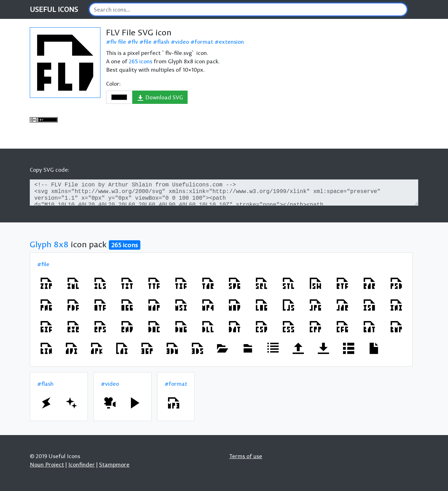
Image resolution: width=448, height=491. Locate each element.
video (182, 42)
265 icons (141, 61)
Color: (113, 84)
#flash (45, 384)
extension (231, 42)
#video (110, 384)
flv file (118, 42)
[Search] (248, 9)
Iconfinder (82, 464)
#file (43, 264)
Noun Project (47, 464)
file (148, 42)
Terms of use (246, 456)
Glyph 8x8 (49, 244)
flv (135, 42)
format (204, 42)
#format (176, 384)
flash (163, 42)
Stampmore (114, 464)
